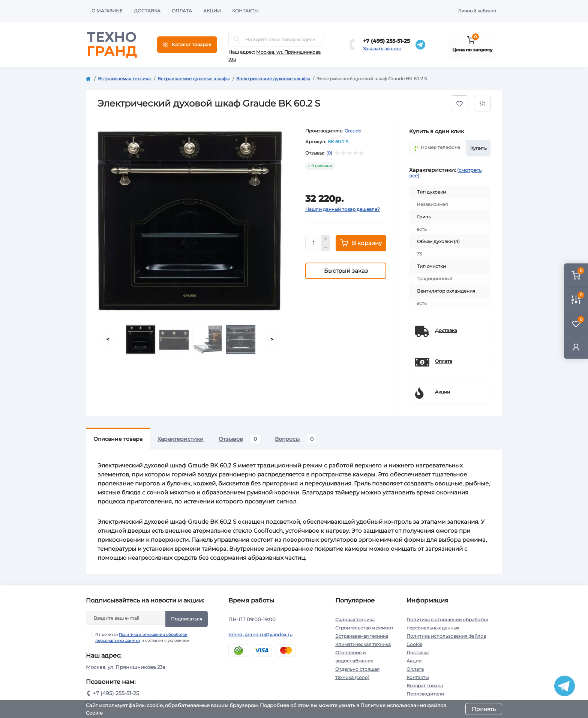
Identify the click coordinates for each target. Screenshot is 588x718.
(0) (329, 153)
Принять (484, 709)
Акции (212, 11)
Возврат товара (425, 686)
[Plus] (326, 239)
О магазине (107, 11)
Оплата (182, 11)
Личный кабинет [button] (477, 11)
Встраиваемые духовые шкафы (193, 79)
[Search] (237, 39)
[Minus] (326, 248)
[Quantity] (313, 243)
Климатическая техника (363, 644)
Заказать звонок (382, 49)
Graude (353, 131)
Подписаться (187, 619)
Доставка (147, 11)
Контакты (245, 11)
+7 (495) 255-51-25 (386, 41)
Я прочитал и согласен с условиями (142, 637)
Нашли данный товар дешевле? (343, 209)
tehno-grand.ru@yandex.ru (260, 635)
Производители (425, 694)
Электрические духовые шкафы (273, 79)
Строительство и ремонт (364, 628)
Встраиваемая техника (124, 79)
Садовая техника (355, 620)
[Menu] (187, 45)
